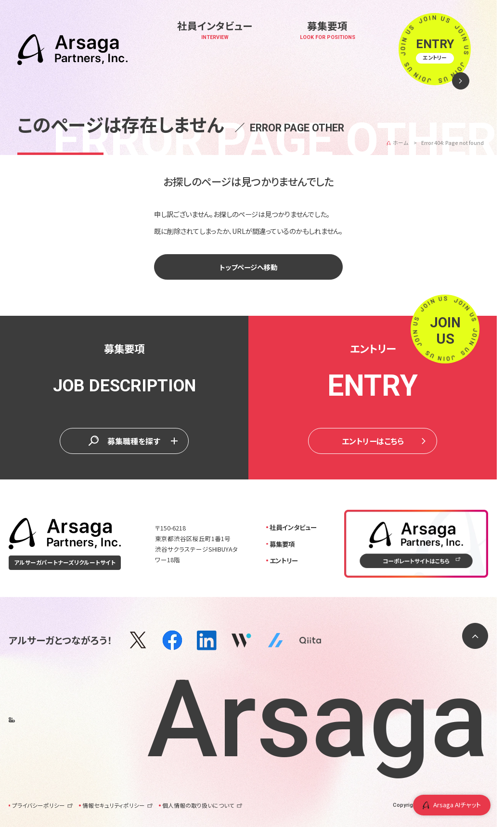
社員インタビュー (293, 527)
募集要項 (282, 544)
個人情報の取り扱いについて (202, 805)
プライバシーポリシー (42, 805)
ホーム (401, 143)
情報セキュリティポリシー (117, 805)
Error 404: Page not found (452, 143)
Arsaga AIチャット (452, 805)
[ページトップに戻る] (475, 636)
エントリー (284, 560)
